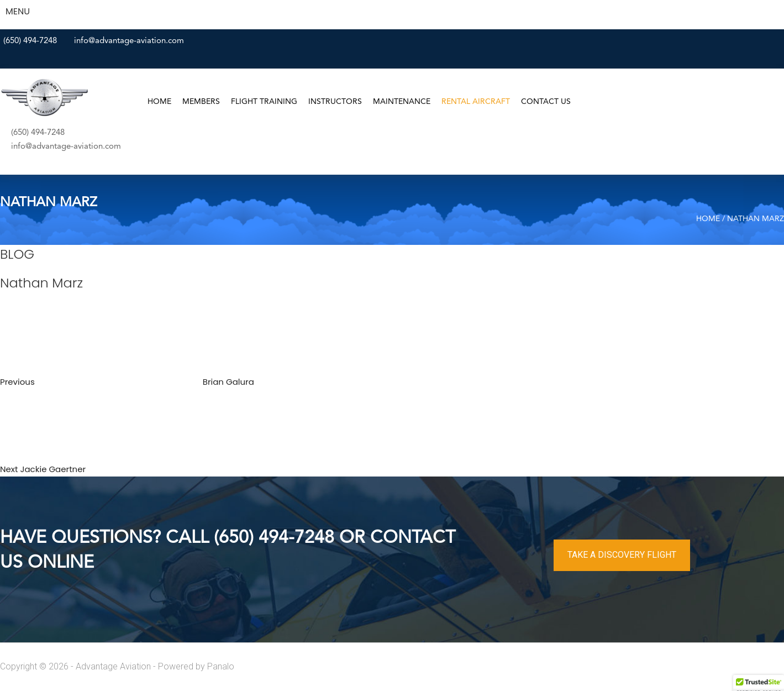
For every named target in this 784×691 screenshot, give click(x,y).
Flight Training (264, 102)
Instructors (335, 102)
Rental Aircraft (476, 102)
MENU (18, 11)
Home (159, 102)
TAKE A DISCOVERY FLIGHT (622, 555)
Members (201, 102)
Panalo (221, 666)
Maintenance (402, 102)
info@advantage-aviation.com (129, 41)
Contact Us (546, 102)
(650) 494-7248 (30, 41)
